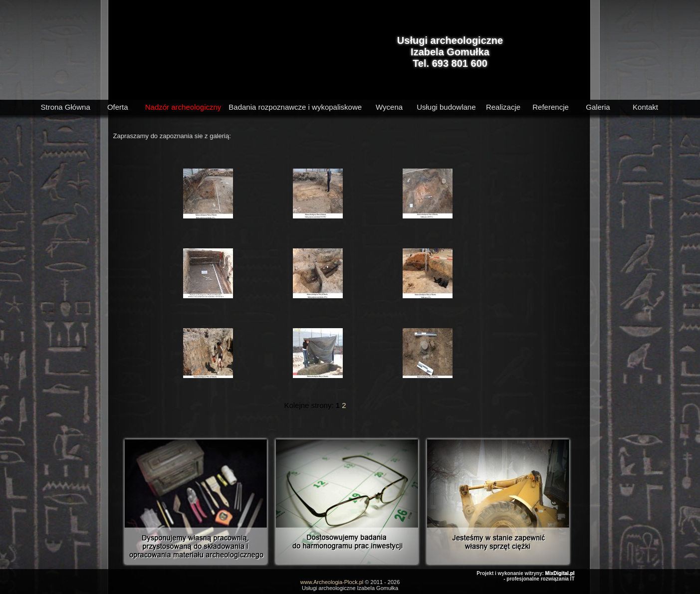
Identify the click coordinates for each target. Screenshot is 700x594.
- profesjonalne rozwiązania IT (539, 579)
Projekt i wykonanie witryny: (511, 573)
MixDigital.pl (560, 573)
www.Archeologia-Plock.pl (332, 582)
